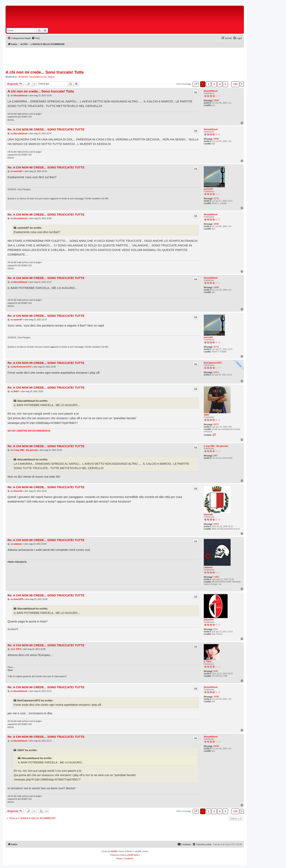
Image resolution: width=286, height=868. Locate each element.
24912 (216, 372)
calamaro (208, 567)
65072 (216, 424)
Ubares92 (208, 515)
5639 (215, 671)
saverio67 (208, 189)
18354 (216, 524)
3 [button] (214, 84)
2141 (215, 629)
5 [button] (225, 84)
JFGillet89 (23, 77)
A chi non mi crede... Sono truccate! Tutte (45, 72)
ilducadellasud (211, 91)
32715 (216, 199)
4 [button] (220, 84)
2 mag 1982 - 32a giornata (216, 446)
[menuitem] (36, 38)
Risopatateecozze (38, 77)
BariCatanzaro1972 (213, 363)
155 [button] (235, 84)
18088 (216, 101)
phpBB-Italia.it (133, 855)
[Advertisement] (143, 17)
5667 (215, 456)
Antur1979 (209, 620)
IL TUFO (208, 662)
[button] (196, 84)
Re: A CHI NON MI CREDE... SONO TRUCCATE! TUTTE (46, 129)
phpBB (114, 851)
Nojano (51, 77)
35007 (207, 415)
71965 (216, 577)
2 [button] (208, 84)
